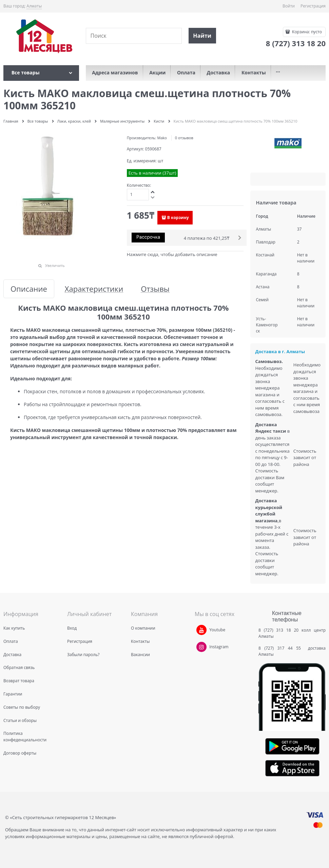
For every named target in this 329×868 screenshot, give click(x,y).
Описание (29, 289)
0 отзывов (184, 138)
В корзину (178, 218)
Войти (289, 6)
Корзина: (306, 32)
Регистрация (313, 6)
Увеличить (55, 265)
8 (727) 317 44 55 (281, 648)
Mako (162, 138)
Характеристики (94, 289)
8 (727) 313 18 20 (278, 630)
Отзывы (155, 289)
